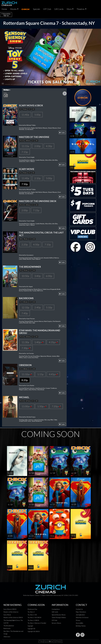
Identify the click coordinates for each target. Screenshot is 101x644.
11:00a (27, 406)
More (69, 9)
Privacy (78, 620)
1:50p (42, 406)
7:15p (25, 152)
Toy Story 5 (31, 612)
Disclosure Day (32, 609)
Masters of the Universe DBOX (13, 617)
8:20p (25, 380)
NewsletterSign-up (6, 15)
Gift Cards (59, 9)
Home (4, 9)
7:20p (56, 406)
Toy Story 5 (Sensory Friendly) (37, 623)
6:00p (49, 276)
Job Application (80, 615)
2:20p (25, 244)
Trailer (62, 133)
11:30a (25, 342)
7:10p (48, 244)
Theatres (81, 9)
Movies (13, 9)
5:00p (37, 115)
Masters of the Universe (11, 612)
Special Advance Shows (59, 615)
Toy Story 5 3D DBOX (34, 617)
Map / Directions (81, 612)
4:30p (49, 146)
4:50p (36, 244)
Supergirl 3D (31, 629)
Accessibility (80, 623)
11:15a (25, 146)
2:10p (37, 178)
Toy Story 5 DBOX (33, 620)
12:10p (25, 307)
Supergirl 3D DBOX (34, 631)
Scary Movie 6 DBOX (10, 609)
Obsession (7, 637)
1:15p (40, 374)
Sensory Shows (56, 623)
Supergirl (30, 626)
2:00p (37, 146)
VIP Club (47, 9)
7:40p (25, 313)
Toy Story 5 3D (32, 615)
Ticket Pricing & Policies (59, 617)
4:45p (53, 374)
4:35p (53, 342)
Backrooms (7, 628)
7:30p (26, 348)
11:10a (27, 374)
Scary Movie (7, 615)
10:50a (25, 276)
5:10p (49, 307)
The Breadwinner (9, 626)
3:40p (37, 276)
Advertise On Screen (82, 617)
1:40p (39, 342)
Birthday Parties (81, 626)
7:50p (25, 184)
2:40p (38, 307)
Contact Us (79, 609)
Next (65, 93)
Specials (36, 9)
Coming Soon (56, 609)
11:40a (25, 115)
